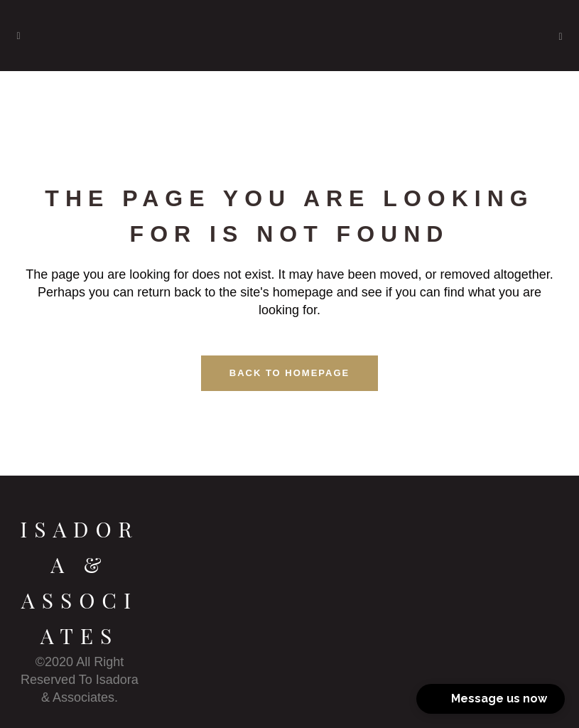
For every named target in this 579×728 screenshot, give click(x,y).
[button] (491, 699)
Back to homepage (289, 373)
